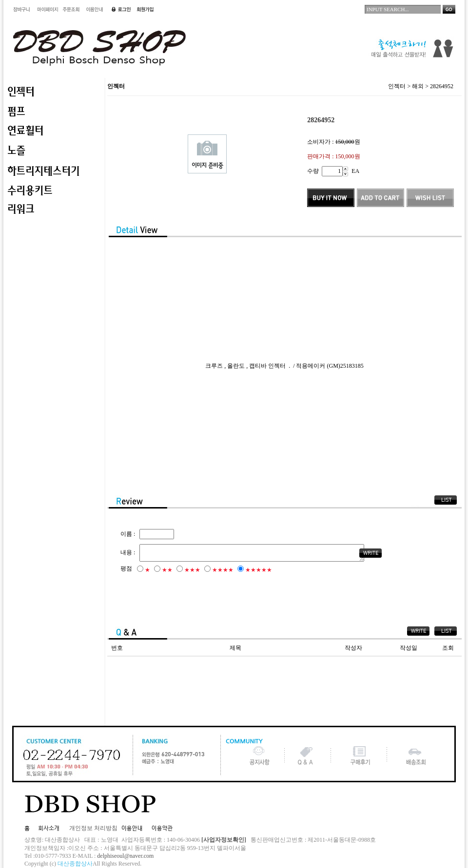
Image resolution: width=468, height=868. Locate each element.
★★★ (192, 571)
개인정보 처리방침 (93, 828)
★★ (167, 571)
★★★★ (223, 571)
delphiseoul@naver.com (125, 856)
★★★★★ (259, 571)
